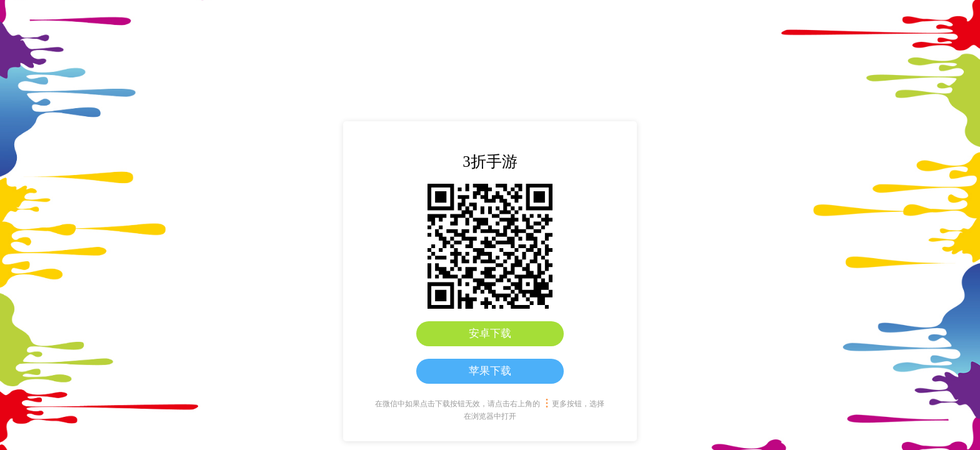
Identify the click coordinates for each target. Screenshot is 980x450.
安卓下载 (490, 333)
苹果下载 (490, 371)
